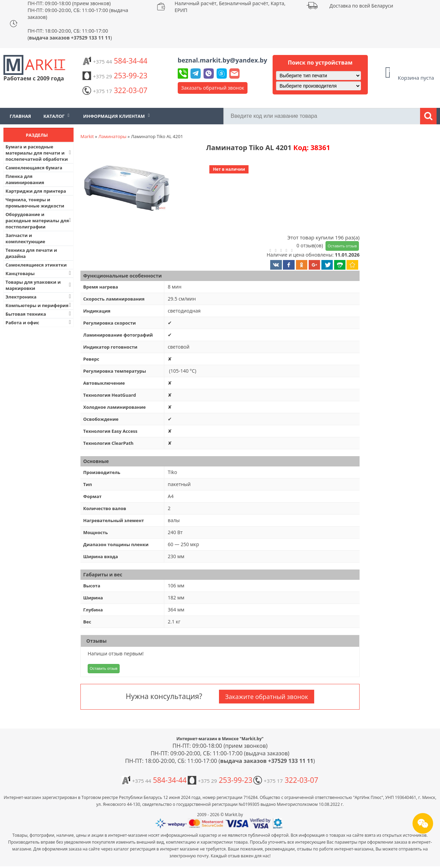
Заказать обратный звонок (213, 88)
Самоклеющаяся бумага (34, 168)
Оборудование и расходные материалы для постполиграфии (39, 221)
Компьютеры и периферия (39, 305)
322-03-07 (115, 90)
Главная (20, 116)
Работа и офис (39, 322)
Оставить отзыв (342, 246)
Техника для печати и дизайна (31, 253)
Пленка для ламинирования (25, 179)
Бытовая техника (39, 314)
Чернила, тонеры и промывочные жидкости (35, 203)
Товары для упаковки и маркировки (39, 285)
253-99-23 (115, 76)
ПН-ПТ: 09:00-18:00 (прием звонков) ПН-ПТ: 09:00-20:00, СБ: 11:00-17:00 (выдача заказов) (78, 10)
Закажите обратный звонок (267, 697)
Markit (87, 136)
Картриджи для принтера (36, 191)
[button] (126, 189)
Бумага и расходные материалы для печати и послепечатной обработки (39, 153)
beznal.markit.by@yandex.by (222, 60)
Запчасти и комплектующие (25, 238)
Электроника (39, 297)
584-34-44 (115, 61)
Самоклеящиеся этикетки (36, 265)
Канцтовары (39, 273)
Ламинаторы (112, 136)
